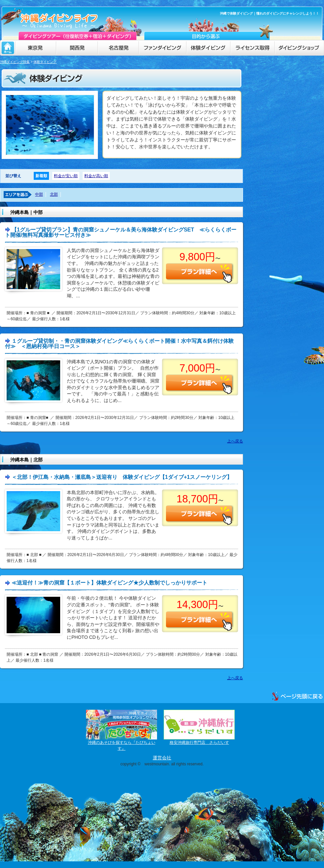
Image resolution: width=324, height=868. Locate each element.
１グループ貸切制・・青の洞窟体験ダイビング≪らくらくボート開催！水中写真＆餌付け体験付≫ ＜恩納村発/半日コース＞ (119, 344)
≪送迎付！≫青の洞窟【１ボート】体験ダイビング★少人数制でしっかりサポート (109, 583)
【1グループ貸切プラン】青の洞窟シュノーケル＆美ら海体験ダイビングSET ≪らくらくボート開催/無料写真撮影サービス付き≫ (121, 232)
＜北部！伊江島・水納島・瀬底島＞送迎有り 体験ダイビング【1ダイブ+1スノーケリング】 (122, 477)
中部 (39, 194)
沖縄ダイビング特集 (15, 62)
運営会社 (162, 758)
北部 (54, 194)
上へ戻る (235, 441)
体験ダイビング (45, 62)
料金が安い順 (66, 176)
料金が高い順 (96, 176)
